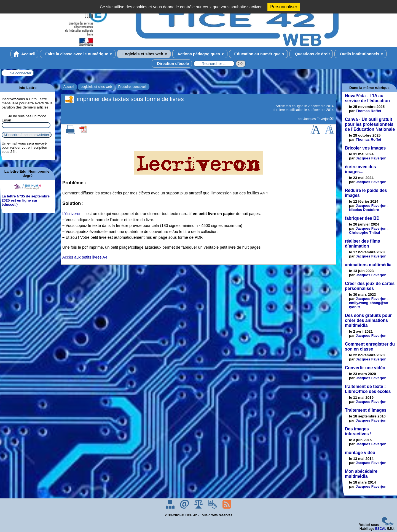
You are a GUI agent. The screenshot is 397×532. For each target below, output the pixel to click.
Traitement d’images (366, 410)
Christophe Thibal (364, 233)
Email (6, 120)
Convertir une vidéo (365, 368)
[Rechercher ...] (214, 64)
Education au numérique (259, 54)
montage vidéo (360, 453)
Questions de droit (311, 54)
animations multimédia (368, 265)
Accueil (25, 54)
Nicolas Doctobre (364, 210)
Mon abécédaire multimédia (361, 474)
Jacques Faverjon (317, 119)
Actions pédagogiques (200, 54)
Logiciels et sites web (144, 54)
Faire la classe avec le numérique (78, 54)
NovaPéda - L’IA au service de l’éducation (367, 98)
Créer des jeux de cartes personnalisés (370, 286)
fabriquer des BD (362, 218)
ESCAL (381, 529)
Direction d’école (172, 64)
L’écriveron (72, 214)
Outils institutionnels (360, 54)
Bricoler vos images (365, 148)
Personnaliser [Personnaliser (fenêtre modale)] (284, 7)
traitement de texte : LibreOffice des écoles (368, 389)
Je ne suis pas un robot (24, 116)
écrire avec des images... (360, 169)
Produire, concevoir (132, 87)
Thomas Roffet (368, 111)
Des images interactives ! (358, 431)
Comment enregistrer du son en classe (370, 347)
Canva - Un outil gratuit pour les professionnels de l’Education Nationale (370, 124)
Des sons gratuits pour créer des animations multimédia (368, 320)
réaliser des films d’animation (362, 244)
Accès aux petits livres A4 (85, 257)
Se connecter (21, 73)
